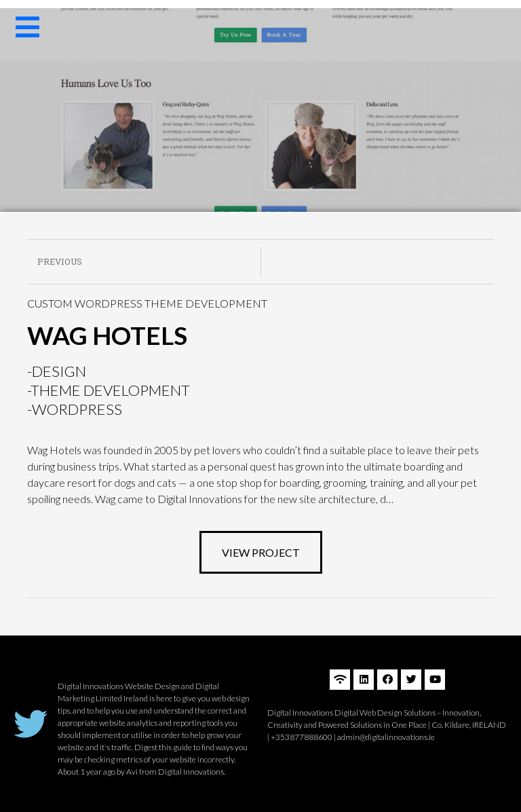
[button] (261, 552)
